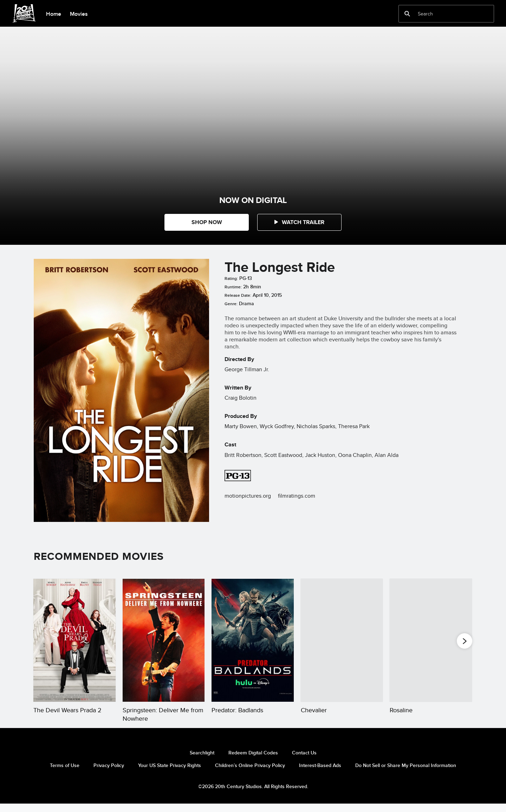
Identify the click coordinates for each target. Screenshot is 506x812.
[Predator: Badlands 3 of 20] (253, 640)
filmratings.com (297, 496)
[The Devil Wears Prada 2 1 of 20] (74, 640)
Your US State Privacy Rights (170, 774)
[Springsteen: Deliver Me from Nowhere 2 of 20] (164, 640)
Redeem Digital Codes (253, 761)
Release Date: (238, 295)
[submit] (407, 14)
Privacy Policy (109, 774)
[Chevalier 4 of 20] (342, 640)
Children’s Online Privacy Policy (250, 774)
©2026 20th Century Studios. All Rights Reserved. (253, 795)
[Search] (441, 14)
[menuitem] (53, 13)
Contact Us (304, 761)
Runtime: (233, 287)
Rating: (231, 279)
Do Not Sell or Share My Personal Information (406, 774)
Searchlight (202, 761)
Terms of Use (65, 774)
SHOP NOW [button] (207, 222)
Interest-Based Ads (320, 774)
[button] (299, 222)
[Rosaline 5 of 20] (431, 640)
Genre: (231, 304)
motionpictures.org (248, 496)
